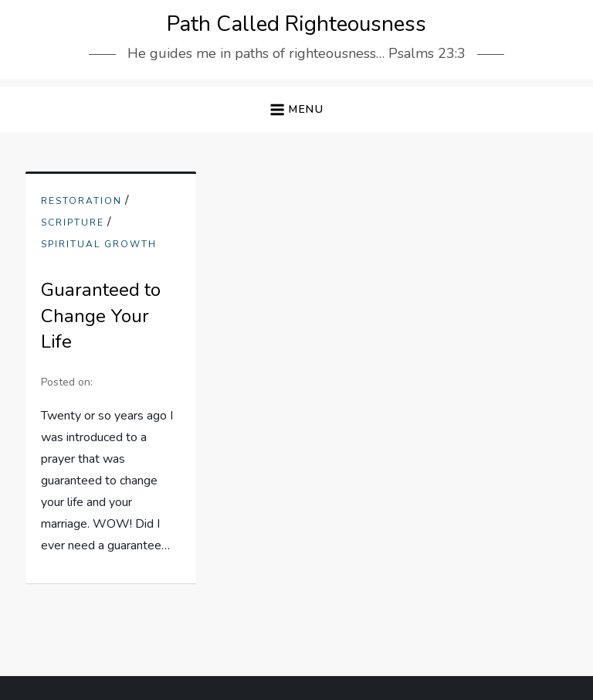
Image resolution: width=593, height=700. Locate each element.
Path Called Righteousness (296, 24)
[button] (296, 110)
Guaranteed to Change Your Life (101, 316)
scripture (73, 223)
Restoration (81, 201)
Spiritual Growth (99, 245)
